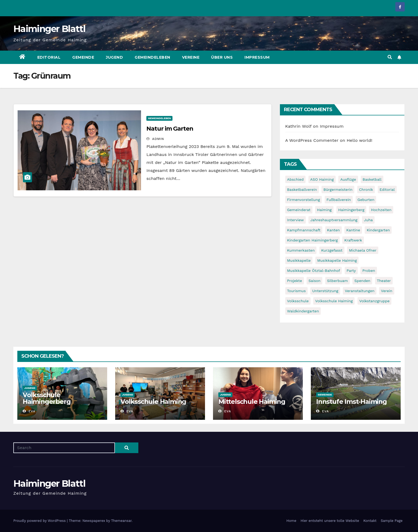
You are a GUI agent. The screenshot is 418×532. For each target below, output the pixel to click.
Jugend (114, 57)
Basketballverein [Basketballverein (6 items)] (302, 190)
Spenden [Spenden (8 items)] (362, 281)
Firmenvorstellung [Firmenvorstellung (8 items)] (304, 200)
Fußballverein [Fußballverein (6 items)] (339, 200)
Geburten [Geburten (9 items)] (366, 200)
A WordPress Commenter (312, 140)
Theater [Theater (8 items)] (384, 281)
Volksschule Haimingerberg (47, 398)
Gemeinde (83, 57)
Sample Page (392, 521)
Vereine (191, 57)
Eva (29, 411)
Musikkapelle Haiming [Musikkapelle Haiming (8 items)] (337, 260)
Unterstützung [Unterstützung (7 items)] (325, 291)
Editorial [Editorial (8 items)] (387, 190)
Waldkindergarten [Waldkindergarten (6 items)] (303, 311)
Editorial (49, 57)
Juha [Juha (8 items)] (368, 220)
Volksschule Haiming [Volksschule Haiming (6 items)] (334, 301)
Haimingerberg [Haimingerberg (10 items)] (351, 210)
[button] (390, 57)
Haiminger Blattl (49, 29)
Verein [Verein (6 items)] (387, 291)
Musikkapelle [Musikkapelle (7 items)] (299, 260)
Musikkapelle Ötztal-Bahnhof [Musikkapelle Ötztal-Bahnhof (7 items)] (314, 271)
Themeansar (121, 521)
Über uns (222, 57)
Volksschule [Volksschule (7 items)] (298, 301)
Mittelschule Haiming (252, 402)
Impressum (257, 57)
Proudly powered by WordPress (40, 521)
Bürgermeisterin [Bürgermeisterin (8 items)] (338, 190)
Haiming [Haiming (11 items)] (324, 210)
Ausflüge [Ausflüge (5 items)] (348, 179)
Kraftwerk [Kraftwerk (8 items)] (353, 240)
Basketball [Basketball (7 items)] (372, 179)
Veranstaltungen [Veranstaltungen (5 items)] (359, 291)
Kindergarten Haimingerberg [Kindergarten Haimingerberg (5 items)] (312, 240)
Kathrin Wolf (298, 126)
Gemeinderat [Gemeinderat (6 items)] (299, 210)
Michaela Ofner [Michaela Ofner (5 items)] (363, 250)
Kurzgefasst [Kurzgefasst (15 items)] (332, 250)
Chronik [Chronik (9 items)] (366, 190)
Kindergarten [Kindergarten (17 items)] (378, 230)
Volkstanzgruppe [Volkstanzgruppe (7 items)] (375, 301)
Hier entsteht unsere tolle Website (330, 521)
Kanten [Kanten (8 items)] (333, 230)
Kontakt (370, 521)
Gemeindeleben (152, 57)
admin (155, 139)
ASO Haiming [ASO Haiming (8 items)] (322, 179)
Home (291, 521)
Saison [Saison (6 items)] (314, 281)
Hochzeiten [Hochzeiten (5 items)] (381, 210)
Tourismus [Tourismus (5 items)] (296, 291)
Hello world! (360, 140)
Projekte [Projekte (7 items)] (295, 281)
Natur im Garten (170, 129)
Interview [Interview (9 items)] (296, 220)
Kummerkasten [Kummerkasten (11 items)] (301, 250)
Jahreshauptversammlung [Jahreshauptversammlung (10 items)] (334, 220)
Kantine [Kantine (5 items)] (353, 230)
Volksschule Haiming (153, 402)
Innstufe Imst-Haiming (351, 402)
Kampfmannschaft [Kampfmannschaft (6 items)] (304, 230)
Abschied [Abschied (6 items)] (295, 179)
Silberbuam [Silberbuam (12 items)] (337, 281)
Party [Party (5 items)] (351, 271)
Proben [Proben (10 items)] (369, 271)
